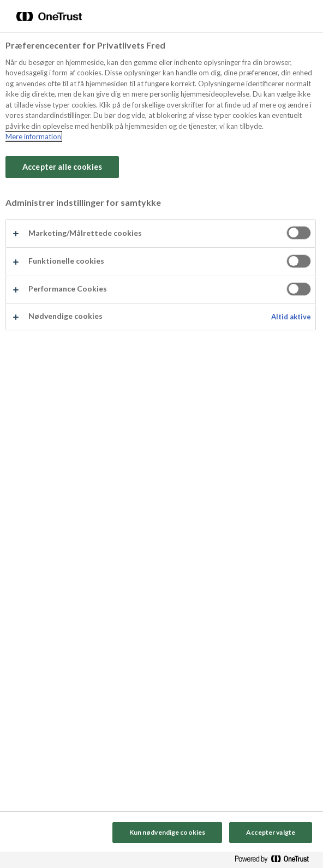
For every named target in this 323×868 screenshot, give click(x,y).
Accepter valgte (271, 832)
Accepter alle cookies (62, 167)
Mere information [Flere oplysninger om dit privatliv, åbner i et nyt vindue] (33, 136)
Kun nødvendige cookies (168, 832)
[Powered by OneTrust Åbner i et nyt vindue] (276, 861)
